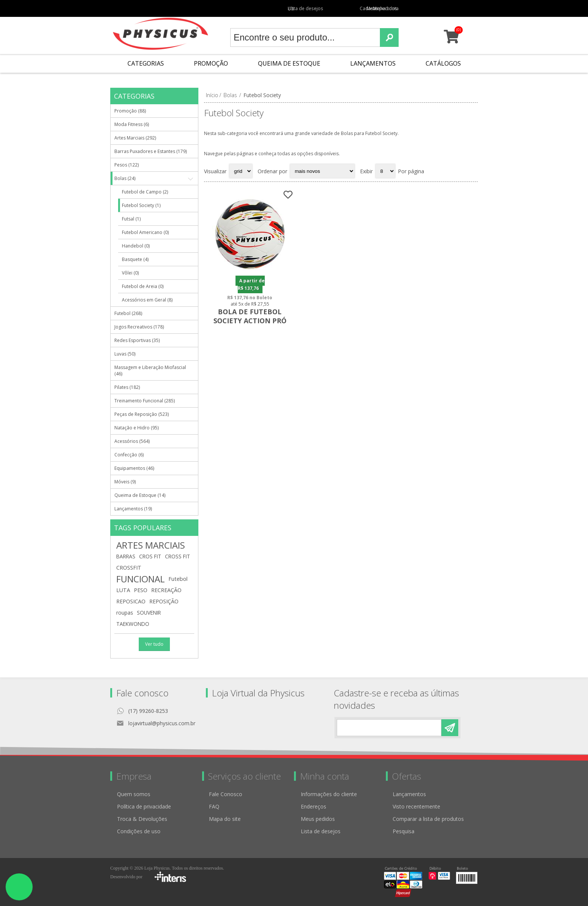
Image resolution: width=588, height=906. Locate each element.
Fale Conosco (226, 794)
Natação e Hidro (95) (136, 428)
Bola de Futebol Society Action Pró (250, 316)
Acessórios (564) (132, 441)
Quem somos (134, 794)
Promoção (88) (130, 111)
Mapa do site (225, 819)
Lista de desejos (321, 831)
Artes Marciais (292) (135, 138)
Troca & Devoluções (142, 819)
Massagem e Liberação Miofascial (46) (150, 370)
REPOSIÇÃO (164, 601)
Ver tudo (154, 644)
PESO (141, 590)
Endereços (313, 806)
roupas (125, 613)
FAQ (214, 806)
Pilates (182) (127, 387)
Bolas (230, 95)
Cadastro (344, 8)
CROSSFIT (129, 568)
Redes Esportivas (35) (137, 340)
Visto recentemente (416, 806)
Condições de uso (139, 831)
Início (212, 95)
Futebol (178, 579)
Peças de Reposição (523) (142, 414)
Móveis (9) (125, 482)
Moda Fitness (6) (132, 124)
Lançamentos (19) (133, 509)
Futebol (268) (128, 313)
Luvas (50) (125, 354)
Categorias (146, 63)
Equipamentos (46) (134, 468)
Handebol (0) (136, 246)
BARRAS (126, 556)
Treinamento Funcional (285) (145, 401)
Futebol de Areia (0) (143, 286)
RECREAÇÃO (166, 590)
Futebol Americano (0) (145, 232)
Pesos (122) (127, 165)
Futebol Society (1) (141, 205)
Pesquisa (403, 831)
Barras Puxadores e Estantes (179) (151, 151)
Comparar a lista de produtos (428, 819)
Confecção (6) (129, 455)
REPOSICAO (131, 601)
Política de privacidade (144, 806)
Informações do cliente (329, 794)
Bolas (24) (125, 178)
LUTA (123, 590)
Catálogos (443, 63)
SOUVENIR (149, 613)
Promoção (211, 63)
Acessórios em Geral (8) (147, 300)
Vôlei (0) (130, 273)
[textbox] (305, 37)
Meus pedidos (376, 8)
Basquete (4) (135, 259)
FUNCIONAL (140, 579)
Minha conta (410, 8)
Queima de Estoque (289, 63)
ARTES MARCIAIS (151, 545)
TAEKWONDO (133, 624)
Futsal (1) (131, 219)
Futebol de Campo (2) (145, 192)
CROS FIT (150, 556)
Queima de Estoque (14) (140, 495)
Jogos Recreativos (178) (139, 327)
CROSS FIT (178, 556)
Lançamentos (373, 63)
